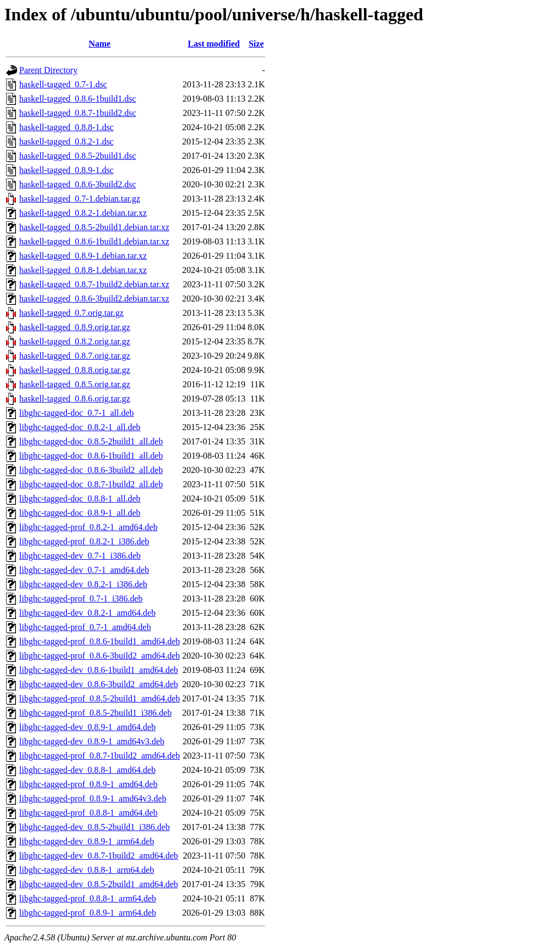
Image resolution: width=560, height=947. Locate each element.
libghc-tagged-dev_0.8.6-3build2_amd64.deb (99, 684)
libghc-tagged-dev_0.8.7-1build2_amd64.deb (99, 856)
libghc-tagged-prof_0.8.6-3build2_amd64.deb (100, 656)
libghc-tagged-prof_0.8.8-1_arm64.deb (88, 898)
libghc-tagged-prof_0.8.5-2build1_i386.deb (96, 713)
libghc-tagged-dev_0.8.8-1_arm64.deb (87, 870)
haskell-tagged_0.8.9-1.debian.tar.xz (83, 256)
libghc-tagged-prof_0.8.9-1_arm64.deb (88, 913)
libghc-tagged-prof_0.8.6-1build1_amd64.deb (100, 641)
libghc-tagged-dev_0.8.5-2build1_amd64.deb (99, 884)
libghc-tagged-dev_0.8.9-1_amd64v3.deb (92, 741)
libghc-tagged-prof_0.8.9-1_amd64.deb (88, 784)
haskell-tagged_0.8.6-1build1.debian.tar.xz (94, 241)
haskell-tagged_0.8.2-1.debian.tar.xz (83, 213)
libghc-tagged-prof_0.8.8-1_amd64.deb (88, 813)
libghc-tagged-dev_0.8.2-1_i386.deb (83, 584)
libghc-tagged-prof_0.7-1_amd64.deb (85, 627)
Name (99, 44)
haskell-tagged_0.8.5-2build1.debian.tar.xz (94, 227)
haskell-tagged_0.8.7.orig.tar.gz (75, 356)
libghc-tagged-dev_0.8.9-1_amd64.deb (87, 727)
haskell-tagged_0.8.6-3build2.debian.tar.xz (94, 299)
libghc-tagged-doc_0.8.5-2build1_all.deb (91, 441)
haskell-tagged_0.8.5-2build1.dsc (78, 156)
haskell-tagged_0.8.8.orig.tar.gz (75, 370)
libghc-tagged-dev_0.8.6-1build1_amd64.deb (99, 670)
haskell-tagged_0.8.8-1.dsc (66, 127)
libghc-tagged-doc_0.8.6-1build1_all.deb (91, 456)
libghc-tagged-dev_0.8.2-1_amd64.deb (87, 613)
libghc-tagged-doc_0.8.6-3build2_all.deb (91, 470)
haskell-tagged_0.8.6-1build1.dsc (78, 99)
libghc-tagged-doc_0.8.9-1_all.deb (80, 513)
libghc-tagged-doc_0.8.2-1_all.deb (80, 427)
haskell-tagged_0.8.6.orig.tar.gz (75, 399)
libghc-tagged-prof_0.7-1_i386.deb (81, 598)
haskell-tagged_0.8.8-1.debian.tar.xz (83, 270)
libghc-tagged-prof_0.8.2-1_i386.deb (84, 541)
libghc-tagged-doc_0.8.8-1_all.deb (80, 498)
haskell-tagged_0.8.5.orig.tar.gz (75, 384)
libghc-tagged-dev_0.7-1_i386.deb (80, 556)
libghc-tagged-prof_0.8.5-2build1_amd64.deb (100, 698)
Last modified (214, 44)
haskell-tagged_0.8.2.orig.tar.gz (75, 341)
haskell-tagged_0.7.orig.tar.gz (71, 313)
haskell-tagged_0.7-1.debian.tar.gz (80, 199)
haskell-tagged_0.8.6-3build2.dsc (78, 184)
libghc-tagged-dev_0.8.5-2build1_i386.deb (94, 827)
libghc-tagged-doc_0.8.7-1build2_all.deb (91, 484)
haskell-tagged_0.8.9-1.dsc (66, 170)
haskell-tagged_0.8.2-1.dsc (66, 141)
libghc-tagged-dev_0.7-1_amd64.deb (84, 570)
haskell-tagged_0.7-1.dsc (63, 84)
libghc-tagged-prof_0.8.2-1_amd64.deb (88, 527)
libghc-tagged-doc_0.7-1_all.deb (77, 413)
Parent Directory (48, 70)
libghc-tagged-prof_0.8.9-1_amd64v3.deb (93, 798)
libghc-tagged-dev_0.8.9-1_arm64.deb (87, 841)
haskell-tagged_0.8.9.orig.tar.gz (75, 327)
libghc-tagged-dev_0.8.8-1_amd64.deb (87, 770)
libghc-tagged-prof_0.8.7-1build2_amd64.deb (100, 756)
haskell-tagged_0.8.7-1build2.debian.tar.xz (94, 284)
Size (256, 44)
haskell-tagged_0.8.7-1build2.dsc (78, 113)
